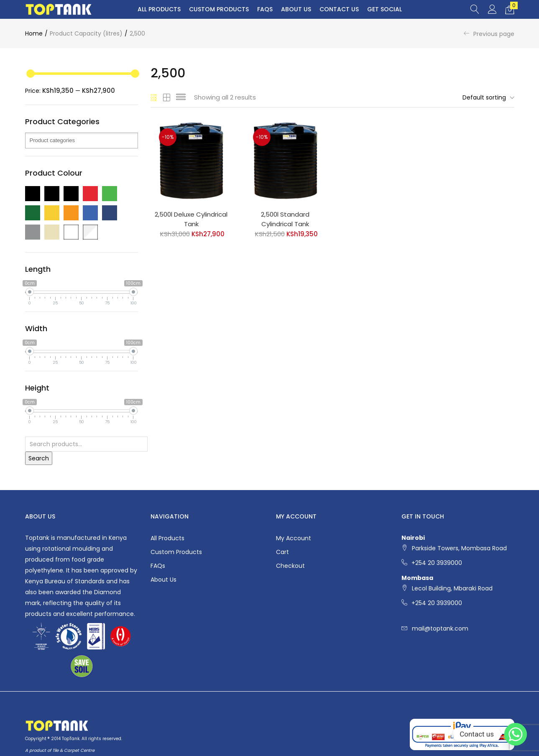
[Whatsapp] (516, 734)
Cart (282, 552)
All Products (159, 9)
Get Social (384, 9)
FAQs (265, 9)
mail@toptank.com (440, 628)
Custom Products (219, 9)
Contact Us (339, 9)
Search (39, 458)
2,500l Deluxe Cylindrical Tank (191, 219)
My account (294, 538)
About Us (296, 9)
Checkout (290, 566)
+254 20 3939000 (437, 563)
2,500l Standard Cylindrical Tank (285, 219)
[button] (510, 10)
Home (34, 33)
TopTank (71, 739)
